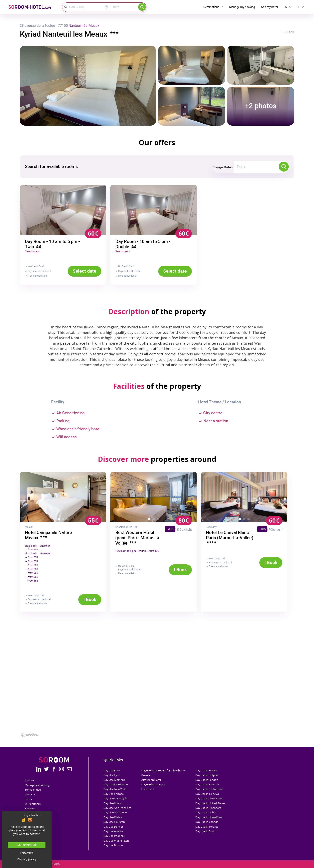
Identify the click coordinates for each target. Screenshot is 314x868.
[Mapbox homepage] (30, 735)
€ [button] (301, 7)
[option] (63, 210)
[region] (157, 693)
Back (290, 32)
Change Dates (222, 167)
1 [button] (59, 520)
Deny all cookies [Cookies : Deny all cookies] (32, 815)
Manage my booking (242, 7)
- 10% (262, 529)
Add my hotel (269, 7)
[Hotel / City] (82, 7)
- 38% (170, 529)
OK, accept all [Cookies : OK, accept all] (27, 845)
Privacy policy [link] (27, 859)
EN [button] (288, 7)
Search (142, 7)
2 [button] (64, 520)
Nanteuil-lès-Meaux (84, 26)
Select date (85, 271)
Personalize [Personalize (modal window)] (27, 853)
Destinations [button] (213, 7)
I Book (90, 599)
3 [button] (68, 520)
